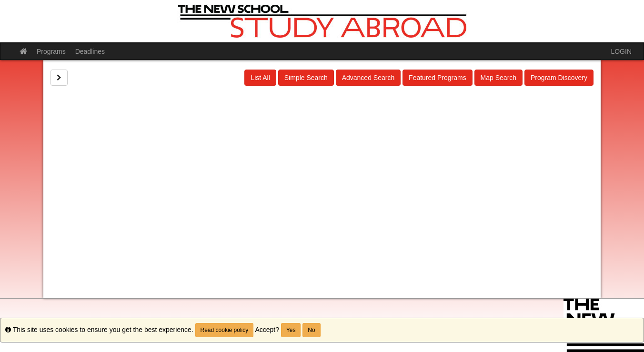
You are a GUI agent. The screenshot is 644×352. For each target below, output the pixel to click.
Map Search (498, 78)
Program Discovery (559, 78)
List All (260, 78)
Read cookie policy (225, 330)
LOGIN (621, 51)
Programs (51, 51)
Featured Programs (438, 78)
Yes (291, 330)
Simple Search (306, 78)
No (311, 330)
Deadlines (90, 51)
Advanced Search (368, 78)
